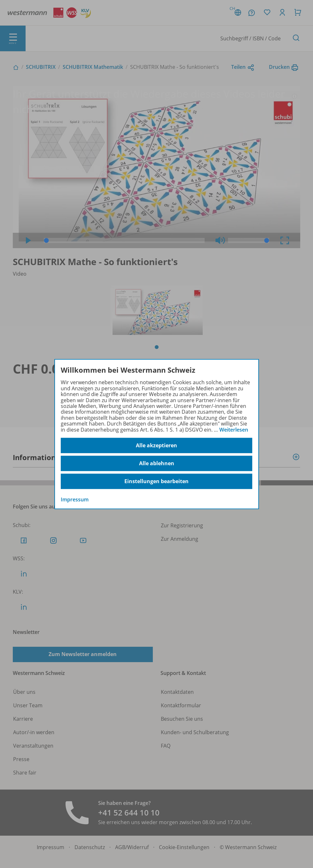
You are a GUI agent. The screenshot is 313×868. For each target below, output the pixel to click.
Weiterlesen (234, 430)
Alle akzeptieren (156, 445)
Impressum (75, 499)
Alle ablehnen (157, 463)
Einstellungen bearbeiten (156, 481)
